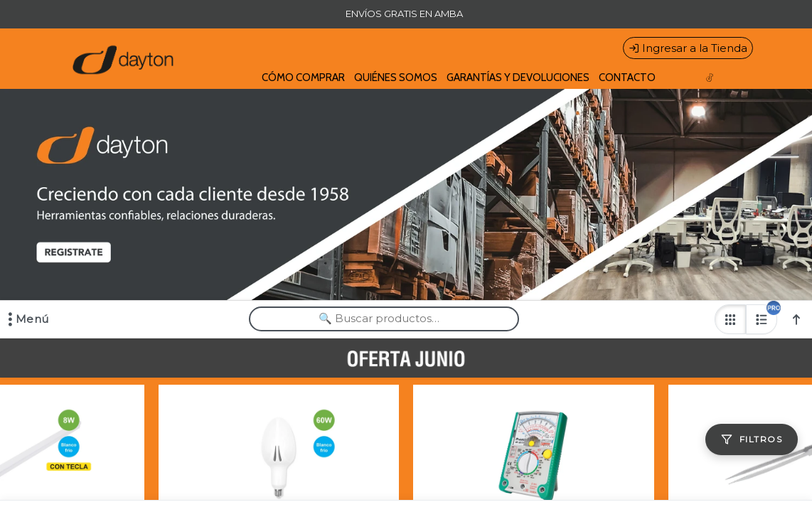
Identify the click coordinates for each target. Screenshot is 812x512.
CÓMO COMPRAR (303, 78)
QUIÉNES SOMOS (396, 78)
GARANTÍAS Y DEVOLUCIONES (518, 78)
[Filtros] (752, 439)
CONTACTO (627, 78)
